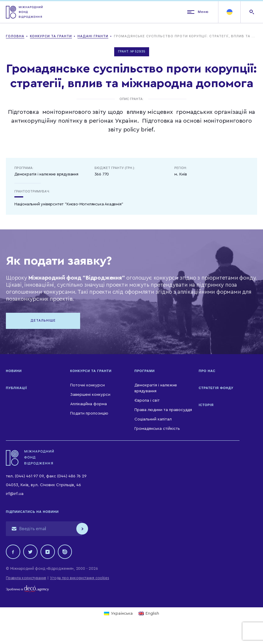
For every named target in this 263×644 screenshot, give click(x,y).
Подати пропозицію (89, 414)
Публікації (16, 388)
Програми (145, 371)
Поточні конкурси (87, 386)
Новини (14, 371)
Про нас (207, 371)
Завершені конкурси (90, 395)
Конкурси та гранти (91, 371)
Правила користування (26, 579)
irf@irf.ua (15, 494)
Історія (206, 405)
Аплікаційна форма (88, 405)
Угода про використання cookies (79, 579)
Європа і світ (147, 401)
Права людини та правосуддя (163, 410)
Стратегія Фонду (216, 388)
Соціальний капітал (153, 420)
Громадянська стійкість (157, 429)
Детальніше (44, 321)
